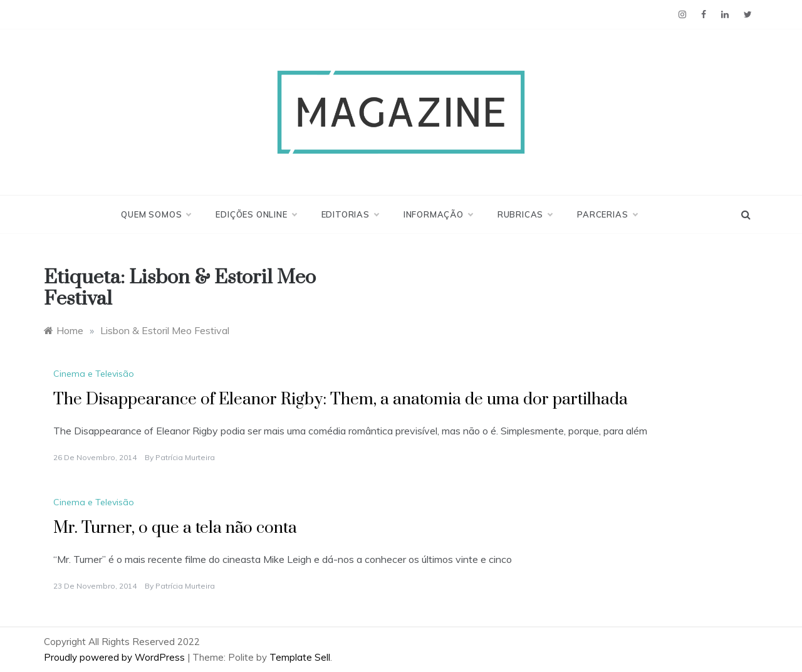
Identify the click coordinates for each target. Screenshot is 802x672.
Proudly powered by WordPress (116, 657)
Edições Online (256, 214)
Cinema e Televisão (94, 374)
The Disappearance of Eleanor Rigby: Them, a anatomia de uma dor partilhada (341, 400)
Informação (438, 214)
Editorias (350, 214)
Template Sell (300, 657)
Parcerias (607, 214)
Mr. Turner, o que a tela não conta (175, 528)
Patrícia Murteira (185, 457)
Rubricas (525, 214)
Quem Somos (156, 214)
